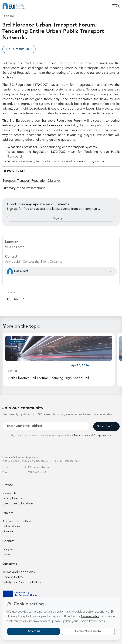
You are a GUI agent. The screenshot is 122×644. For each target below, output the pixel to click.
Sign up (61, 218)
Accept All (34, 631)
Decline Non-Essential (88, 631)
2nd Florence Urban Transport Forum (54, 63)
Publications (11, 526)
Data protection (102, 436)
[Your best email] (46, 426)
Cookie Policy (13, 577)
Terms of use (81, 436)
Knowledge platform (18, 521)
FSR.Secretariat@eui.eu (38, 467)
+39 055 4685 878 (36, 472)
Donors (8, 532)
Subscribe (106, 426)
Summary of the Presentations (24, 188)
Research (9, 493)
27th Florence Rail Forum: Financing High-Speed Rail (49, 378)
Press (6, 554)
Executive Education (18, 504)
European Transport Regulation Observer (32, 181)
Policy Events (12, 498)
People (8, 549)
